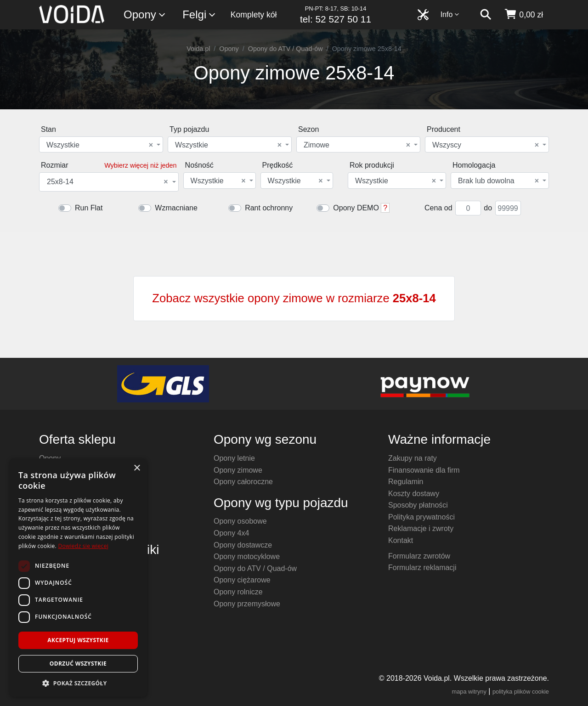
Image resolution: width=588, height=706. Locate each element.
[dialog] (78, 578)
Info (450, 14)
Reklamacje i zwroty (421, 528)
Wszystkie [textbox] (100, 145)
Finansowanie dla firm (424, 470)
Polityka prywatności (421, 517)
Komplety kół (254, 15)
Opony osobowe (240, 521)
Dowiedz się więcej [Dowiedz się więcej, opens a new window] (83, 546)
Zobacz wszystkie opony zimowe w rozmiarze (294, 298)
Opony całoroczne (243, 482)
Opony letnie (234, 458)
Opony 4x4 (231, 533)
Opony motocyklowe (247, 556)
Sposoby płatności (418, 505)
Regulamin (406, 482)
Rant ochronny (269, 208)
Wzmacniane (176, 208)
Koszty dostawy (414, 494)
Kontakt (401, 540)
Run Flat (89, 208)
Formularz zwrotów (419, 556)
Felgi (199, 15)
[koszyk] (523, 15)
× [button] (137, 468)
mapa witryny (469, 692)
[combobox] (101, 144)
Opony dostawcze (243, 545)
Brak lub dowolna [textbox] (498, 181)
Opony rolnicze (238, 592)
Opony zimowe (238, 470)
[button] (78, 683)
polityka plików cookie (521, 692)
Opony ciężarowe (242, 580)
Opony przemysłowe (247, 604)
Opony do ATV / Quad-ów (286, 49)
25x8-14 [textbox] (107, 182)
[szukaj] (486, 15)
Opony (145, 15)
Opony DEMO (356, 208)
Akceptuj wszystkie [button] (78, 640)
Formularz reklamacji (422, 568)
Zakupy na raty (413, 458)
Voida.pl (198, 49)
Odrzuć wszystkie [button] (78, 664)
